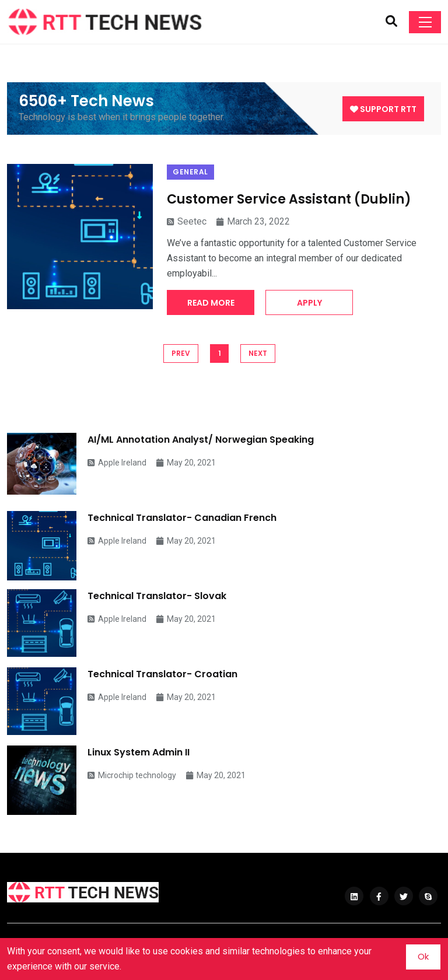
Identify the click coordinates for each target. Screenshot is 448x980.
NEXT (258, 353)
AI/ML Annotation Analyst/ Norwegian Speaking (201, 440)
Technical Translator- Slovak (157, 596)
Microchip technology (132, 775)
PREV (181, 353)
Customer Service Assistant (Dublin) (289, 199)
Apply (309, 303)
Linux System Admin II (139, 752)
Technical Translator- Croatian (162, 674)
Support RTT (383, 109)
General (190, 172)
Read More (211, 303)
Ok (423, 956)
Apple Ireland (117, 463)
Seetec (187, 221)
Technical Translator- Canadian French (182, 518)
